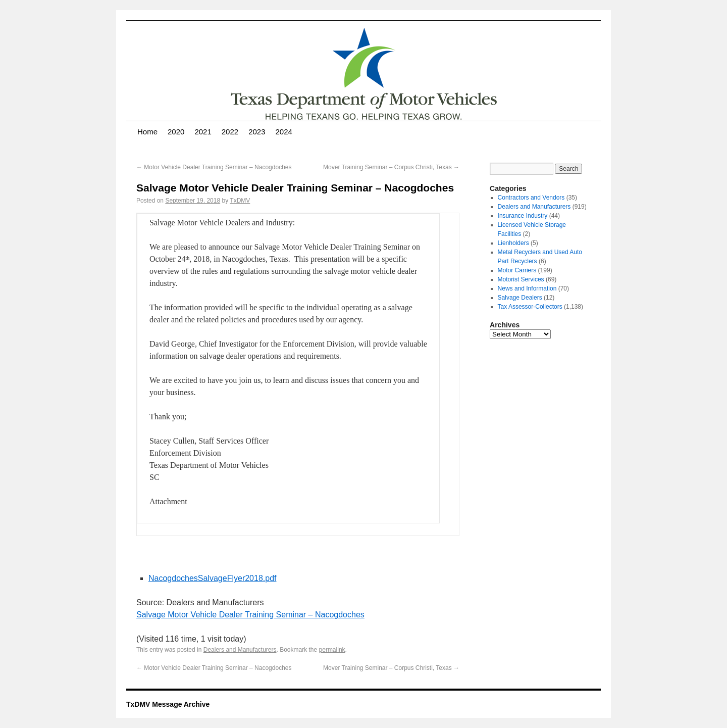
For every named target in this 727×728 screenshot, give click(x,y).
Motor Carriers (517, 270)
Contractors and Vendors (531, 198)
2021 (203, 132)
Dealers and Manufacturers (240, 650)
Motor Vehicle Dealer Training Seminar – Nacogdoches (214, 167)
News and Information (527, 288)
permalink (332, 650)
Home (147, 132)
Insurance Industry (523, 216)
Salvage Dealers (520, 298)
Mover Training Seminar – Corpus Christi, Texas (391, 167)
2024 (284, 132)
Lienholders (513, 243)
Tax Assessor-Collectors (530, 307)
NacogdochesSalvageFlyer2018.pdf (213, 578)
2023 (257, 132)
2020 (176, 132)
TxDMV (240, 201)
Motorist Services (521, 279)
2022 (230, 132)
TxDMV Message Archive (168, 704)
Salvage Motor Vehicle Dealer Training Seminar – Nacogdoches (250, 615)
